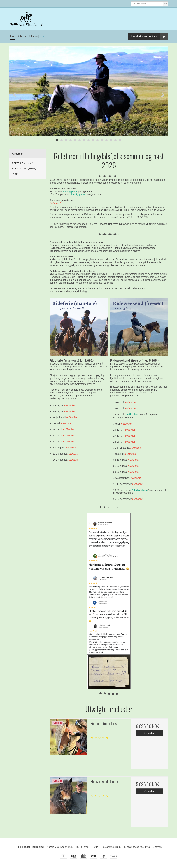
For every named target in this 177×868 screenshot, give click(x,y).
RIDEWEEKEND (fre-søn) (24, 168)
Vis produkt (149, 733)
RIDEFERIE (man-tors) (22, 163)
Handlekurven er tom (150, 36)
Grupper (15, 174)
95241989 (116, 847)
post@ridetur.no (132, 183)
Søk (165, 4)
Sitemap (157, 847)
